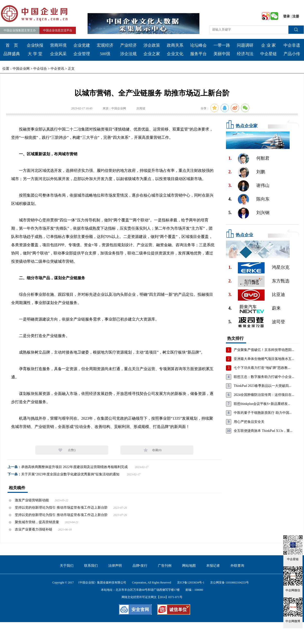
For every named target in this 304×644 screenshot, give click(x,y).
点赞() (72, 450)
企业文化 (175, 54)
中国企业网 (21, 69)
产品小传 (292, 54)
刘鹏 (261, 172)
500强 (105, 54)
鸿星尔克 (281, 267)
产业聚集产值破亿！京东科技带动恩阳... (264, 350)
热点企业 (244, 235)
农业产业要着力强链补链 (34, 529)
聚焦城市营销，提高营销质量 (37, 522)
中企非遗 (292, 45)
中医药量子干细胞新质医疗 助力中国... (263, 413)
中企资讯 (57, 69)
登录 (286, 16)
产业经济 (128, 45)
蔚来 (276, 308)
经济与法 (245, 54)
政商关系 (175, 45)
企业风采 (58, 54)
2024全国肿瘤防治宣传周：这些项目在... (264, 395)
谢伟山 (263, 185)
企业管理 (82, 54)
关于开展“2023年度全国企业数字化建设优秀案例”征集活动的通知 (70, 474)
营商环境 (58, 45)
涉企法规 (128, 54)
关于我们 (67, 566)
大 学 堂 (35, 54)
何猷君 (263, 158)
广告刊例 (165, 566)
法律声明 (115, 566)
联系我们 (91, 566)
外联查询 (237, 566)
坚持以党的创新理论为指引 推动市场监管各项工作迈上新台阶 (61, 508)
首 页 (12, 45)
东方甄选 (281, 281)
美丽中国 (222, 54)
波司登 (278, 322)
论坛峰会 (198, 45)
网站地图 (189, 566)
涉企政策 (152, 45)
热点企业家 (247, 126)
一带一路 (222, 45)
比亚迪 (278, 295)
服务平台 (198, 54)
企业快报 (35, 45)
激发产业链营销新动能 (32, 500)
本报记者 (213, 566)
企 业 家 (268, 45)
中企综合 (40, 69)
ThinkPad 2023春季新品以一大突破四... (262, 386)
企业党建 (82, 45)
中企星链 (268, 54)
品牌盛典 (12, 54)
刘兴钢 (263, 213)
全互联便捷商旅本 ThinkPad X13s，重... (263, 431)
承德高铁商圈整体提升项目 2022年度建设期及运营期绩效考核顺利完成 (74, 467)
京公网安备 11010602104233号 (229, 583)
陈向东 (263, 199)
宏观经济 (105, 45)
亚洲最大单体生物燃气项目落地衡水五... (264, 359)
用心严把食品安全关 (249, 422)
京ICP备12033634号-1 (191, 583)
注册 (296, 16)
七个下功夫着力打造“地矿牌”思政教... (262, 368)
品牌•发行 (140, 566)
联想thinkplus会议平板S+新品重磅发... (262, 404)
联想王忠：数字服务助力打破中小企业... (264, 377)
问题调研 (245, 45)
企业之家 (152, 54)
